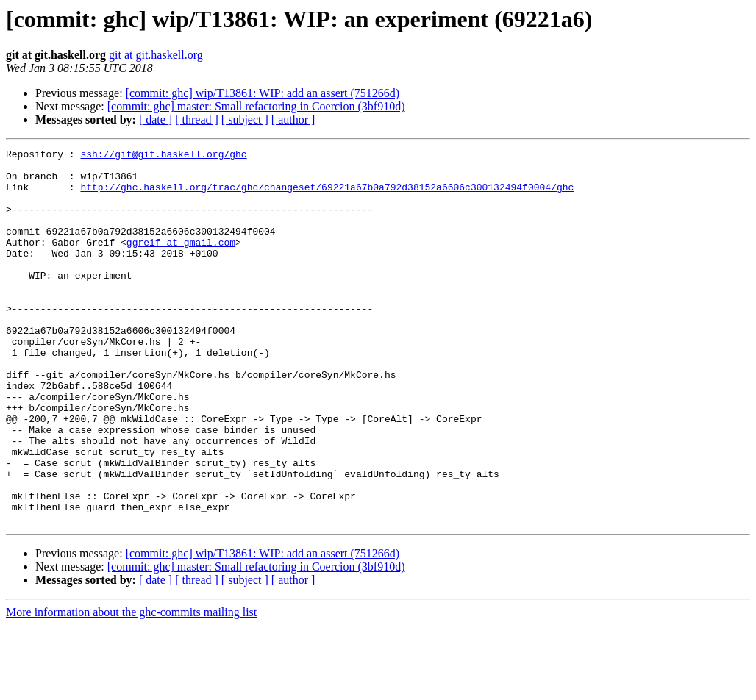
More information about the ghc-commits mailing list (131, 687)
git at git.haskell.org (156, 55)
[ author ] (293, 119)
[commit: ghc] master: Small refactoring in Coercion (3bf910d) (256, 106)
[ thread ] (197, 119)
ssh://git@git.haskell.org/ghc (163, 156)
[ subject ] (245, 119)
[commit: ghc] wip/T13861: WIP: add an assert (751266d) (263, 93)
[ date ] (156, 119)
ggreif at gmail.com (181, 262)
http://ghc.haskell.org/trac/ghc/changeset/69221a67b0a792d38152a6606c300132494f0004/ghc (327, 196)
